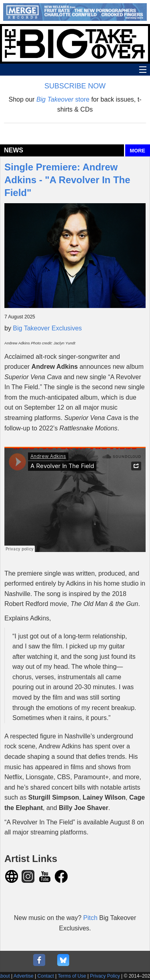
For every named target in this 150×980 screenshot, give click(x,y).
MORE (138, 151)
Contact (46, 976)
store (63, 99)
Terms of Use (72, 976)
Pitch (91, 918)
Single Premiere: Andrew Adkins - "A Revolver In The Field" (67, 180)
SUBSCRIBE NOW (75, 86)
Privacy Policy (105, 976)
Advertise (24, 976)
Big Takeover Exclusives (47, 328)
